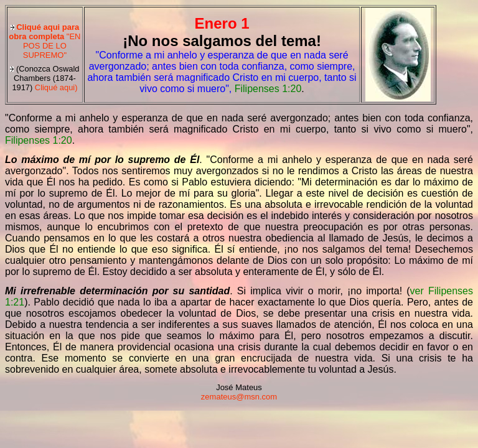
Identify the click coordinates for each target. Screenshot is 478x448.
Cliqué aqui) (45, 78)
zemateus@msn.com (239, 397)
